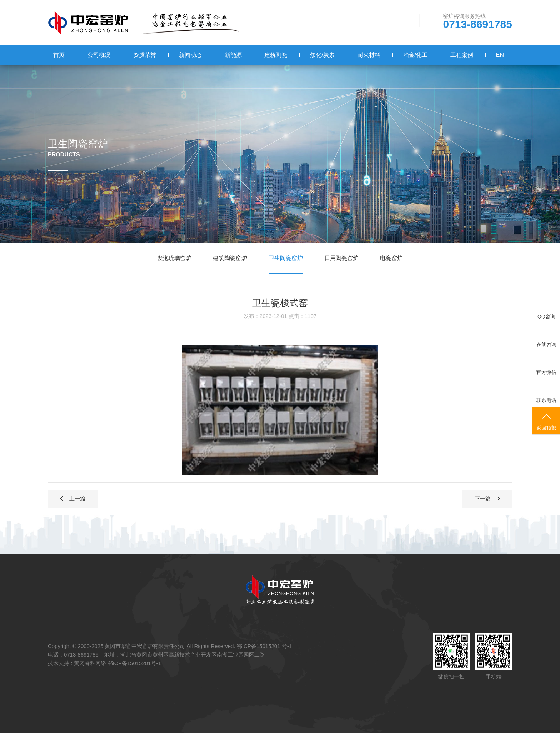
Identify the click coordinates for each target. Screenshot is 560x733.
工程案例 (462, 55)
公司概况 (99, 55)
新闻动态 (190, 55)
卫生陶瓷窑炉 (286, 258)
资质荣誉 (145, 55)
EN (500, 55)
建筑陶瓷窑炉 (230, 258)
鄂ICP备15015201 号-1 (264, 646)
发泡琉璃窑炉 (174, 258)
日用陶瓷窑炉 (341, 258)
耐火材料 (369, 55)
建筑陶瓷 (276, 55)
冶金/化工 (415, 55)
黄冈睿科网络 (90, 663)
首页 (59, 55)
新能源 (233, 55)
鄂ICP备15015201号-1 (134, 663)
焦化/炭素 (322, 55)
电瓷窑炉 (391, 258)
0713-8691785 (477, 24)
